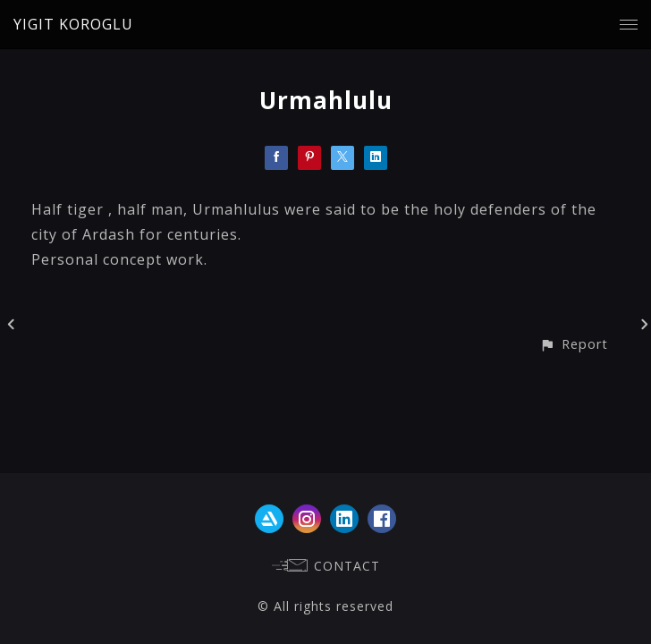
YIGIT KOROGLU (73, 24)
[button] (574, 344)
